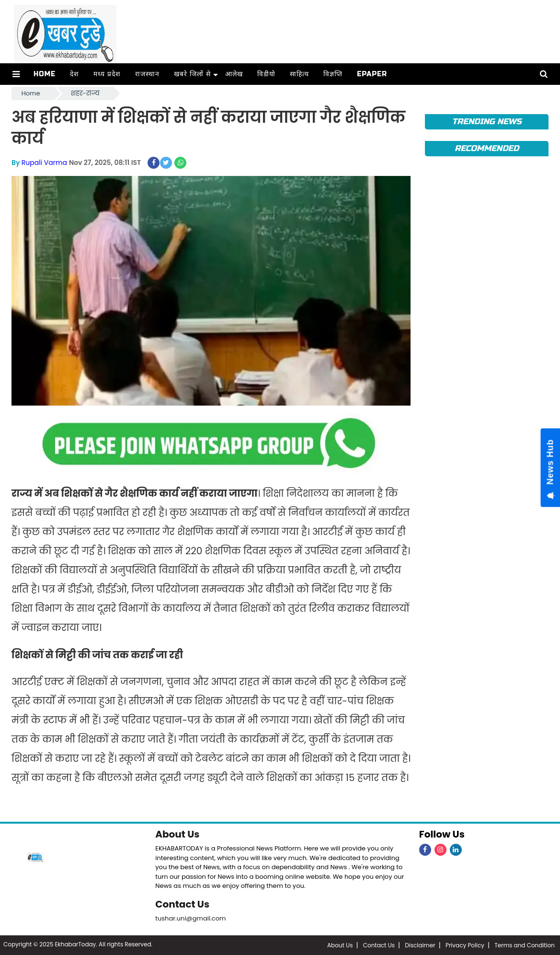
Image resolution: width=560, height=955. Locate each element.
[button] (16, 74)
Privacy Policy (465, 945)
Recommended (487, 148)
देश (74, 74)
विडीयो (266, 74)
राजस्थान (147, 74)
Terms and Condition (525, 945)
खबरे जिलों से (192, 74)
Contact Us (182, 904)
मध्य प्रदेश (107, 74)
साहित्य (299, 74)
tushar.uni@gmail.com (190, 918)
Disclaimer (420, 945)
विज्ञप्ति (333, 74)
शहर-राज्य (85, 93)
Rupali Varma (44, 163)
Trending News (487, 122)
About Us (177, 834)
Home (45, 74)
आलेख (234, 74)
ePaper (372, 74)
